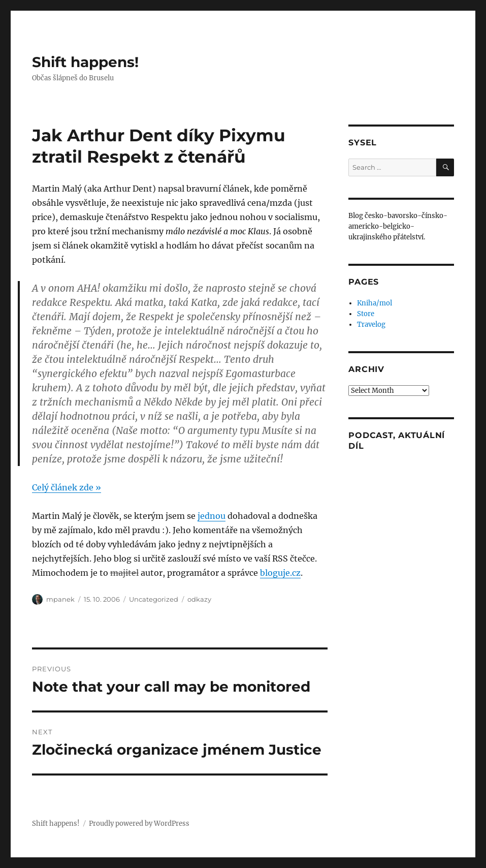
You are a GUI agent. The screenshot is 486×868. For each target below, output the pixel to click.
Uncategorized (154, 599)
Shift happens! (85, 62)
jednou (212, 516)
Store (366, 314)
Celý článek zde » (67, 487)
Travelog (371, 324)
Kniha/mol (375, 303)
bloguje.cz (280, 573)
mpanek (60, 599)
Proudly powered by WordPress (139, 824)
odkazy (199, 599)
